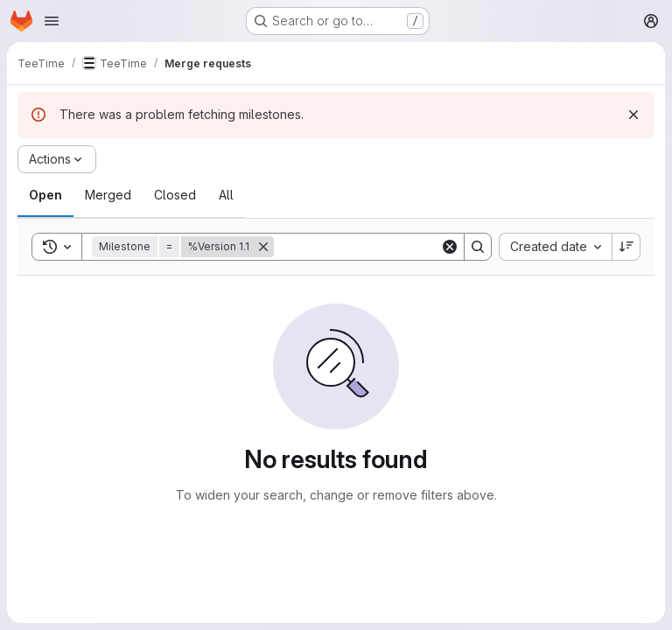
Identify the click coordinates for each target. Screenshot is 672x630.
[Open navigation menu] (52, 21)
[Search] (382, 247)
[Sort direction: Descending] (626, 247)
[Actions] (57, 159)
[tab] (45, 195)
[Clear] (450, 247)
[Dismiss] (633, 115)
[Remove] (263, 247)
